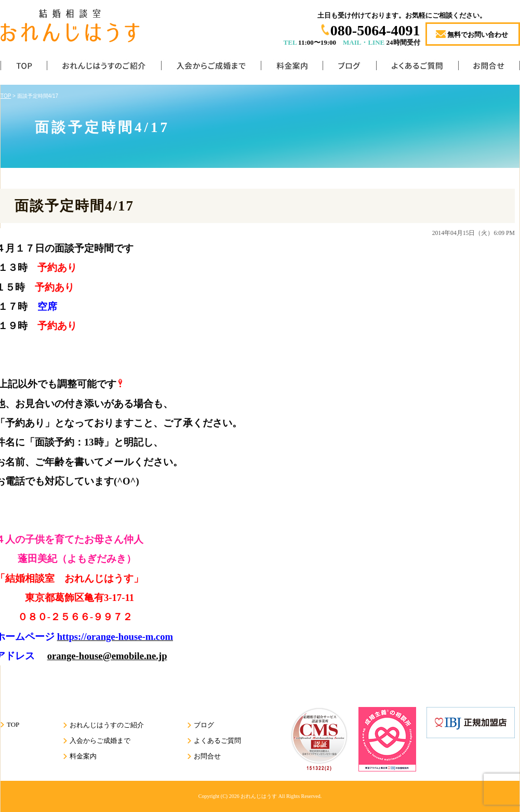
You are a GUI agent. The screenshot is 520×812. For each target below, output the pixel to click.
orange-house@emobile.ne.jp (107, 656)
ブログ (349, 68)
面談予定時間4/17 (74, 206)
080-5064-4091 (375, 30)
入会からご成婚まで (211, 68)
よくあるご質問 (417, 68)
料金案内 (292, 68)
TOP (24, 68)
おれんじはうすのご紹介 (104, 68)
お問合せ (489, 68)
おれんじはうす (259, 796)
